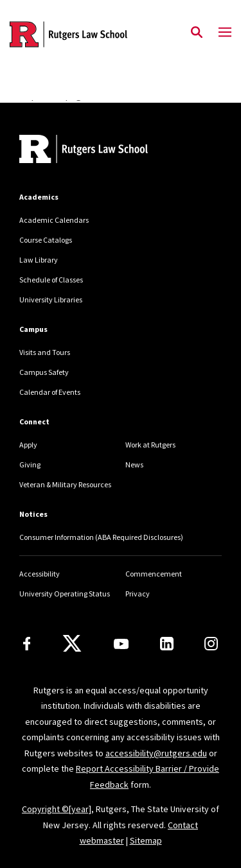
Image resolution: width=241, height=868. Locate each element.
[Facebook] (27, 644)
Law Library (39, 260)
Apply (28, 445)
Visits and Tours (45, 352)
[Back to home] (106, 151)
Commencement (154, 574)
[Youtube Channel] (121, 644)
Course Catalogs (46, 240)
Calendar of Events (50, 392)
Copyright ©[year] (57, 809)
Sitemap (146, 840)
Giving (30, 464)
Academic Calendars (54, 220)
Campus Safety (44, 372)
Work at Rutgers (150, 445)
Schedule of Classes (51, 280)
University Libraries (51, 299)
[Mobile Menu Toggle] (225, 33)
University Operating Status (65, 594)
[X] (72, 644)
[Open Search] (197, 33)
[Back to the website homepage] (68, 34)
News (134, 464)
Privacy (138, 594)
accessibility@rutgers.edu (156, 753)
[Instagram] (211, 644)
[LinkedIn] (167, 644)
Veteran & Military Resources (65, 484)
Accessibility (40, 574)
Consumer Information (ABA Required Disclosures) (101, 537)
